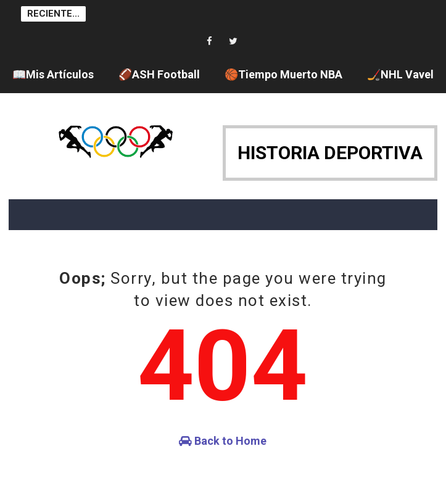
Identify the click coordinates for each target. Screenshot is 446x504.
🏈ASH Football (159, 74)
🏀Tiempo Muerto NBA (283, 74)
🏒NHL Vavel (400, 74)
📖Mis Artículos (53, 74)
